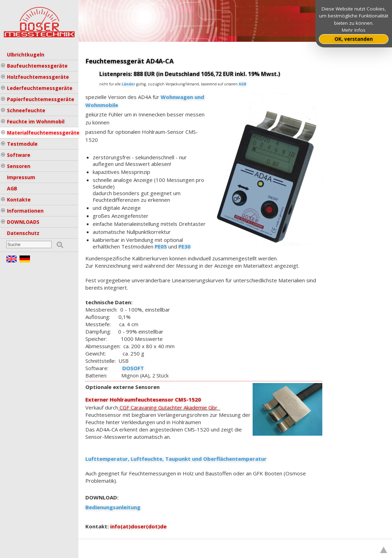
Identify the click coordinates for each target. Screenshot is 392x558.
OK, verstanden (354, 39)
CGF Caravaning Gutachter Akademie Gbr (170, 407)
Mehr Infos (354, 30)
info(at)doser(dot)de (138, 526)
